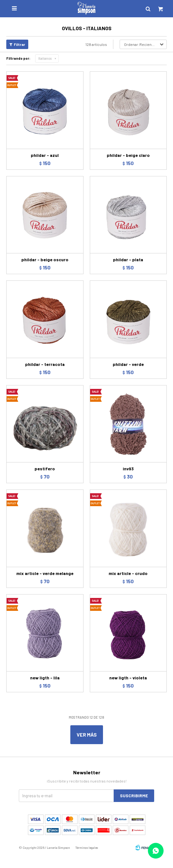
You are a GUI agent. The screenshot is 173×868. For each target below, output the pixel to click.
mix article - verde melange (45, 573)
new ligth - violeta (128, 678)
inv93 (128, 469)
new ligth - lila (45, 678)
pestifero (45, 469)
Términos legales (87, 848)
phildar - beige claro (128, 155)
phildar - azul (45, 155)
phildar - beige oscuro (45, 260)
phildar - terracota (45, 364)
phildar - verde (128, 364)
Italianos (45, 58)
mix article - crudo (128, 573)
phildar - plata (128, 260)
